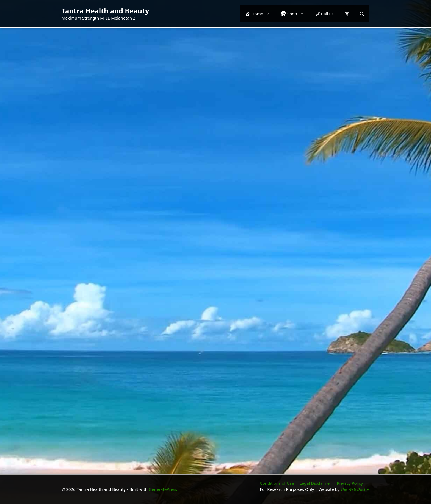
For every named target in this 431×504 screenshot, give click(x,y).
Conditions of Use (277, 483)
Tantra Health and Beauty (105, 11)
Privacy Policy (350, 483)
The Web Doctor (355, 489)
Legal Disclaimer (316, 483)
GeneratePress (163, 489)
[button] (362, 14)
